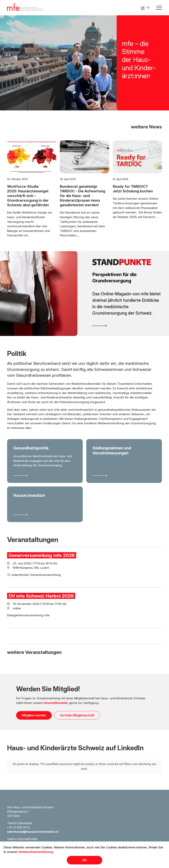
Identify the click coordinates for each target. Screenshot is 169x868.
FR (148, 8)
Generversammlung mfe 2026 (42, 567)
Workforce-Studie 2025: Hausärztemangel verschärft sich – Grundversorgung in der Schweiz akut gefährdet (28, 208)
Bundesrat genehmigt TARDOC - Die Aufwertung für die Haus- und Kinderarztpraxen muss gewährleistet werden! (83, 208)
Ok (84, 860)
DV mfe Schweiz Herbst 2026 (41, 608)
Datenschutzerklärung (36, 852)
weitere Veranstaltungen (34, 664)
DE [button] (143, 8)
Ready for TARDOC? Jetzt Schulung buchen (133, 201)
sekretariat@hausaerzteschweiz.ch (33, 832)
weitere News (146, 139)
